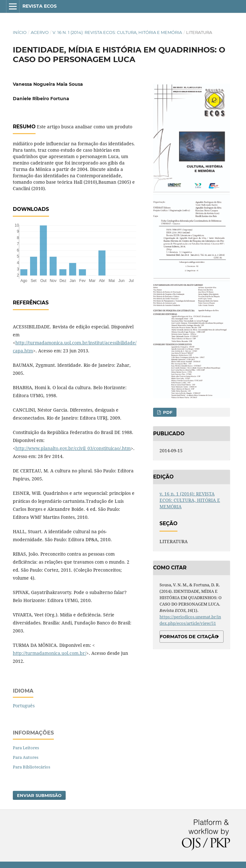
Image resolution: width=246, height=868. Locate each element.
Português (24, 706)
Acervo (40, 32)
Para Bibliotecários (32, 767)
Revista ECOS (40, 6)
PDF (167, 412)
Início (20, 32)
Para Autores (26, 757)
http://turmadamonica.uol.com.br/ (49, 653)
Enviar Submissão (39, 795)
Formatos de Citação (189, 637)
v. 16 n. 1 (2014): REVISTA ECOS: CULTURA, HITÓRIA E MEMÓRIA (117, 32)
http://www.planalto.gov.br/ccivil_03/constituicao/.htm (73, 448)
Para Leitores (26, 748)
